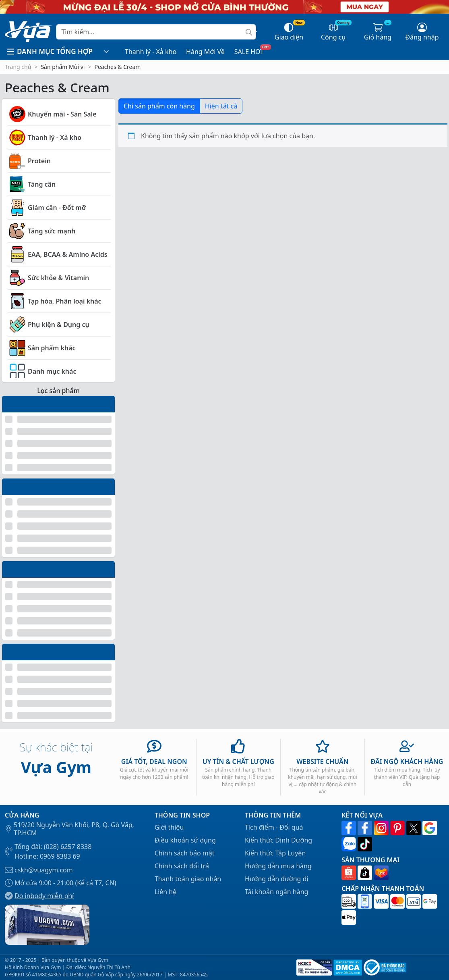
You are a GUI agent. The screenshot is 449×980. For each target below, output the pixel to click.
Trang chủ (18, 67)
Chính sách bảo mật (185, 853)
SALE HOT (249, 52)
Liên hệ (166, 892)
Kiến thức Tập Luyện (275, 853)
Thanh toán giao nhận (188, 879)
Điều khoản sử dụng (185, 840)
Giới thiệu (169, 827)
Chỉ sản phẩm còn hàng (159, 106)
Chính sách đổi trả (182, 866)
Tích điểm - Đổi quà (274, 827)
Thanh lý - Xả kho (151, 52)
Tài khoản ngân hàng (277, 892)
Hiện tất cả (221, 106)
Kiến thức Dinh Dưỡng (278, 840)
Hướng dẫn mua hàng (278, 866)
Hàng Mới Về (205, 52)
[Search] (156, 32)
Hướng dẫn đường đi (277, 879)
